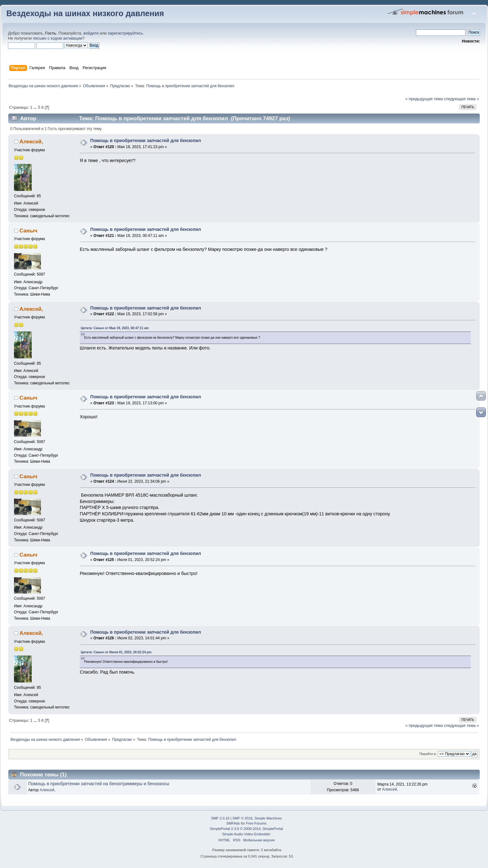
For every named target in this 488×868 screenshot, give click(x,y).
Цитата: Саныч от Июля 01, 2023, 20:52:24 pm (116, 652)
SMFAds (233, 823)
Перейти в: (428, 754)
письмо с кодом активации (58, 38)
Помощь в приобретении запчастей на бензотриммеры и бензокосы (99, 784)
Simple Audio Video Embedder (246, 834)
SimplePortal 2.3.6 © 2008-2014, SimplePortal (246, 829)
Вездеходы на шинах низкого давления (85, 13)
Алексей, (31, 142)
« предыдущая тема (424, 99)
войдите (91, 33)
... (36, 108)
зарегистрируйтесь (125, 33)
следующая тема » (461, 99)
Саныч (28, 231)
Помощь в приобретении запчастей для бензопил (146, 140)
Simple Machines (268, 818)
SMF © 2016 (242, 818)
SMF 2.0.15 (220, 818)
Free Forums (256, 823)
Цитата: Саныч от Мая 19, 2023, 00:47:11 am (115, 328)
